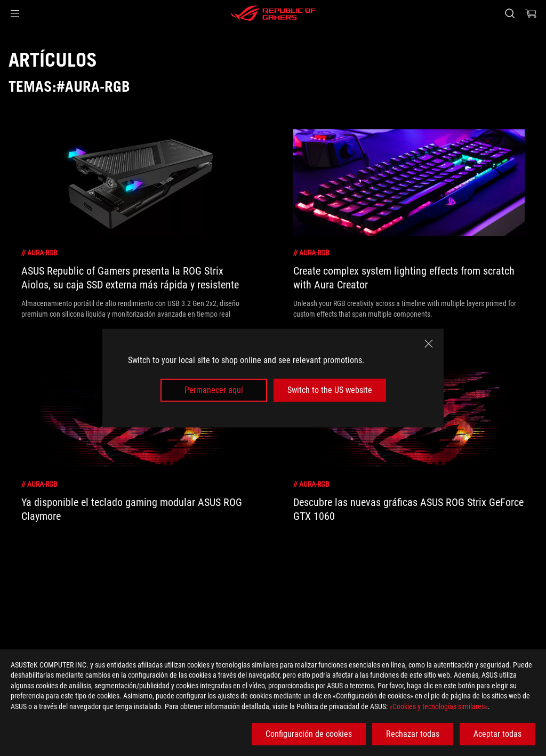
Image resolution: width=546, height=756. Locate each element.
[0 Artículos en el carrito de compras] (531, 13)
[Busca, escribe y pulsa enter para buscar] (510, 13)
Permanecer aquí (214, 390)
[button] (15, 13)
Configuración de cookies (309, 734)
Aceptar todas (497, 734)
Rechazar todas (413, 734)
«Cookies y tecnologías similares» (439, 706)
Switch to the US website (330, 390)
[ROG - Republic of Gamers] (273, 13)
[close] (429, 344)
